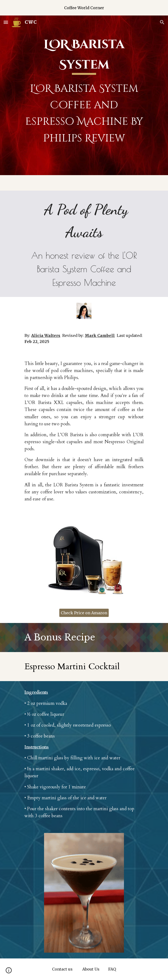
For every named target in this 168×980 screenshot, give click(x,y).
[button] (6, 22)
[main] (84, 95)
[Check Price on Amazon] (84, 613)
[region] (84, 8)
